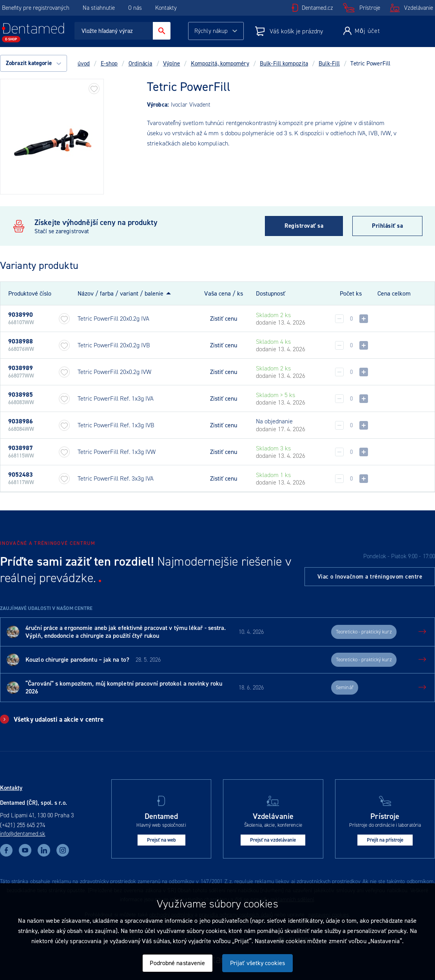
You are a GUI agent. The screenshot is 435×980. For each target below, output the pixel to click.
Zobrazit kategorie (34, 63)
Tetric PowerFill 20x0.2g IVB (114, 345)
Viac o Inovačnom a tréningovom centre (370, 577)
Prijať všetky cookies (257, 963)
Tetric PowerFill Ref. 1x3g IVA (116, 398)
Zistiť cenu (224, 319)
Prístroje (370, 8)
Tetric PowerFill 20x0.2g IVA (113, 318)
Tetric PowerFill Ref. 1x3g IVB (116, 425)
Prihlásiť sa (387, 226)
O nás (135, 8)
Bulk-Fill (329, 64)
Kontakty (166, 8)
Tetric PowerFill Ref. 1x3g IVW (117, 452)
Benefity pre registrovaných (36, 8)
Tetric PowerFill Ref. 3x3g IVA (116, 478)
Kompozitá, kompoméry (220, 64)
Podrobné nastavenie (177, 963)
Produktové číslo (30, 294)
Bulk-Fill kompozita (284, 64)
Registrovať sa (304, 226)
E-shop (109, 64)
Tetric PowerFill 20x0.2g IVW (114, 372)
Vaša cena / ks (224, 293)
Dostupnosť (271, 293)
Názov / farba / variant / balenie (121, 293)
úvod (84, 64)
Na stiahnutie (100, 8)
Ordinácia (140, 64)
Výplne (172, 64)
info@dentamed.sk (23, 834)
